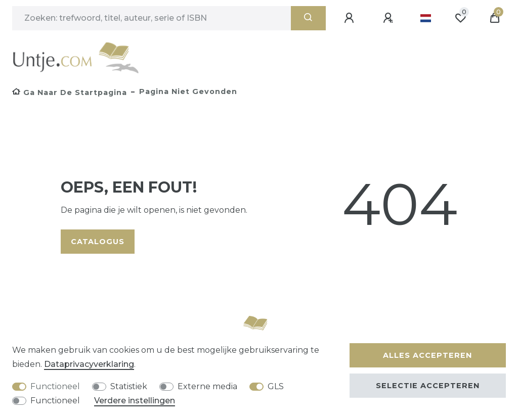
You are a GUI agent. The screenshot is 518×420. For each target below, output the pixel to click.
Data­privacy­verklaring (89, 364)
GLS (276, 386)
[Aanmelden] (351, 18)
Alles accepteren (427, 355)
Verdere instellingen (135, 401)
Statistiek (129, 386)
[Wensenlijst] (460, 18)
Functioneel (55, 386)
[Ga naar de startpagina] (70, 92)
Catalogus (98, 242)
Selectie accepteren (428, 386)
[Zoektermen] (152, 18)
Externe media (207, 386)
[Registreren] (390, 18)
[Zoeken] (308, 18)
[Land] (426, 18)
